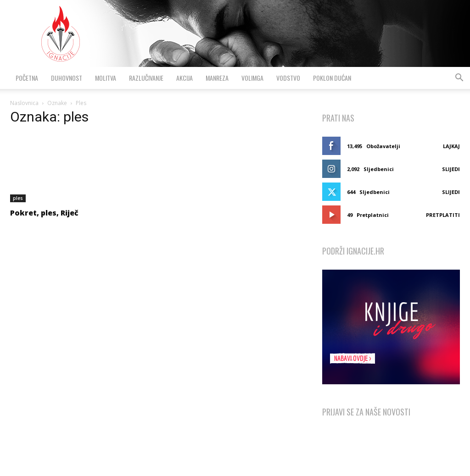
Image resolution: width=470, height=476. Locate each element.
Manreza (217, 78)
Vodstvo (288, 78)
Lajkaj (451, 146)
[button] (459, 79)
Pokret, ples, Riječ (44, 213)
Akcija (185, 78)
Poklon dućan (332, 78)
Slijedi (451, 169)
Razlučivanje (146, 78)
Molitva (106, 78)
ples (18, 198)
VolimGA (252, 78)
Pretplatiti (443, 215)
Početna (27, 78)
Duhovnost (67, 78)
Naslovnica (24, 103)
